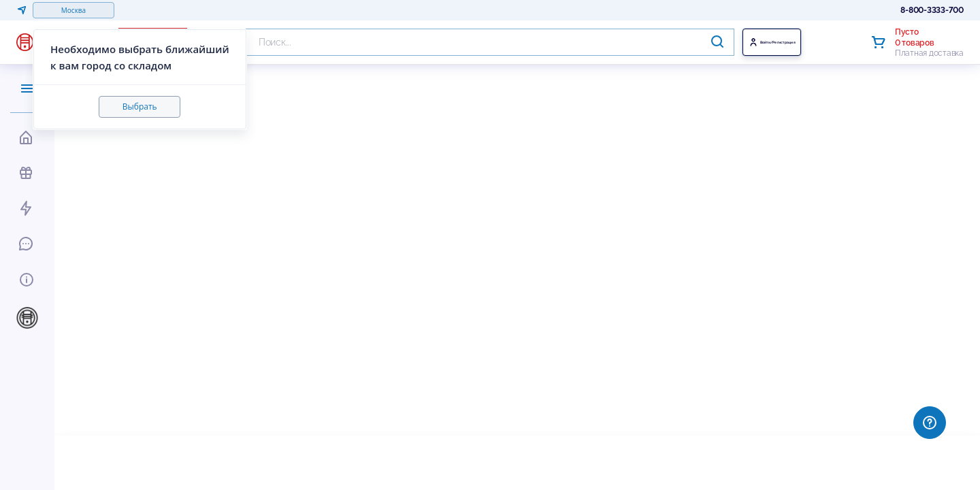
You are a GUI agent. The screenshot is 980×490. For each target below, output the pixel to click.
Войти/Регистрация (804, 42)
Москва (73, 10)
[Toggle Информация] (25, 278)
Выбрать (140, 107)
